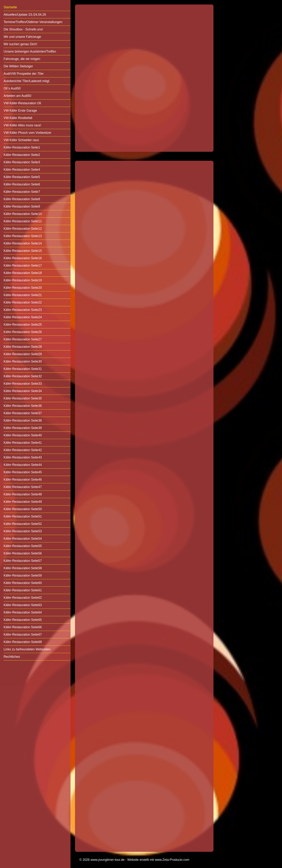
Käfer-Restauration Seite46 (23, 480)
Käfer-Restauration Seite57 (23, 561)
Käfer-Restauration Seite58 (23, 568)
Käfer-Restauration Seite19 (23, 280)
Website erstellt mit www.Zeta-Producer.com (158, 860)
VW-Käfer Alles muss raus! (22, 125)
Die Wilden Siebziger (18, 66)
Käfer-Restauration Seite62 (23, 598)
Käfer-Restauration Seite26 (23, 332)
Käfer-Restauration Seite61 (23, 590)
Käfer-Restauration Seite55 (23, 546)
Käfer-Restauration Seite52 (23, 524)
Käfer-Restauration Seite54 (23, 539)
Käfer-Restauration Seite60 (23, 583)
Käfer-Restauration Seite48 (23, 494)
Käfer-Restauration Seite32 (23, 376)
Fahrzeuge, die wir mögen (22, 59)
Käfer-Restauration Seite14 (23, 243)
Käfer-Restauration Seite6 (22, 184)
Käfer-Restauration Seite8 (22, 199)
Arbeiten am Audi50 (17, 96)
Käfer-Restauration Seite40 (23, 435)
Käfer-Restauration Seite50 (23, 509)
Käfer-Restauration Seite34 (23, 391)
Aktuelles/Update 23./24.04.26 (25, 15)
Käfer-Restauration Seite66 (23, 627)
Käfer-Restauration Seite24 (23, 317)
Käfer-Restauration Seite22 (23, 302)
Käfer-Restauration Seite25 (23, 325)
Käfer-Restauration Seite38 (23, 420)
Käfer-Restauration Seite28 (23, 347)
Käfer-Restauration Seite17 (23, 266)
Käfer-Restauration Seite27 (23, 339)
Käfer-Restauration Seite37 (23, 413)
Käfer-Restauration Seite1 (22, 147)
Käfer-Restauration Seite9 (22, 206)
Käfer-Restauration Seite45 (23, 472)
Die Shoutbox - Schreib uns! (23, 29)
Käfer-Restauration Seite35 (23, 398)
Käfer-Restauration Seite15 (23, 251)
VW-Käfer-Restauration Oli (22, 103)
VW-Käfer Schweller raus (21, 140)
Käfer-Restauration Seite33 (23, 384)
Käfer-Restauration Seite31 (23, 369)
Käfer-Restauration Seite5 (22, 177)
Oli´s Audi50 (12, 88)
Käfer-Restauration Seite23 (23, 310)
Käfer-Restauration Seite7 (22, 192)
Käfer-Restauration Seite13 (23, 236)
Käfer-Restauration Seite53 (23, 531)
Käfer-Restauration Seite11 (23, 221)
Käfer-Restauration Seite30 (23, 361)
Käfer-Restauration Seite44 (23, 465)
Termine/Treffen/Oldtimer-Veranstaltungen (33, 22)
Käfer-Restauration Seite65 (23, 620)
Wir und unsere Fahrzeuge (22, 37)
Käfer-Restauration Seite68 (23, 642)
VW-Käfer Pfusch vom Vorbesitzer (28, 133)
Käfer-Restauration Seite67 (23, 635)
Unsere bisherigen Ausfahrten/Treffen (30, 51)
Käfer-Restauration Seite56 (23, 553)
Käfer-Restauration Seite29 (23, 354)
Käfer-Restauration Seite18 (23, 273)
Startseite (10, 7)
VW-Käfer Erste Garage (20, 111)
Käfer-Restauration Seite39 (23, 428)
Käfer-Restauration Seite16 (23, 258)
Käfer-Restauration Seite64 (23, 612)
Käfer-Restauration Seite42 (23, 450)
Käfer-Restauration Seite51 (23, 516)
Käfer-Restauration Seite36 (23, 406)
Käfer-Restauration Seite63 (23, 605)
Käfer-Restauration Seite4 (22, 170)
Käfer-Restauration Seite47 (23, 487)
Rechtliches (12, 657)
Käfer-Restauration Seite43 (23, 457)
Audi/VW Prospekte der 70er (24, 74)
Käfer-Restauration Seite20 (23, 288)
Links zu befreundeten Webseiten (27, 649)
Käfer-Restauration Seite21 (23, 295)
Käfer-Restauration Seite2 (22, 155)
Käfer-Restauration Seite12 (23, 229)
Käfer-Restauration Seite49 (23, 502)
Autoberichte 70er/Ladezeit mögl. (27, 81)
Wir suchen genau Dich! (20, 44)
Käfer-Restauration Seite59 (23, 575)
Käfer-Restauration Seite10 (23, 214)
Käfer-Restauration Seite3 (22, 162)
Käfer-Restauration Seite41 (23, 443)
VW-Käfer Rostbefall (18, 118)
